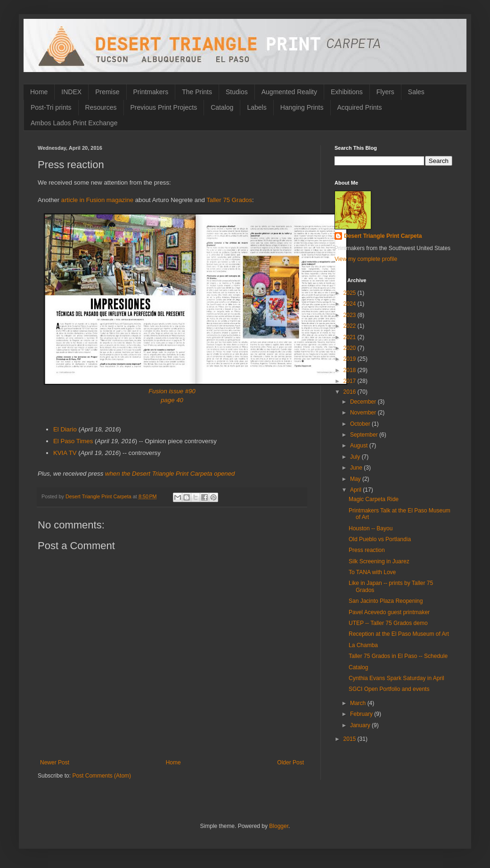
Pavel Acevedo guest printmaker (389, 612)
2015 (351, 739)
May (356, 479)
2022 (351, 326)
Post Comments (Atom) (102, 776)
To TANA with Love (372, 572)
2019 (351, 359)
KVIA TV (65, 453)
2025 (351, 293)
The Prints (197, 92)
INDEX (71, 92)
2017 (351, 381)
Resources (101, 107)
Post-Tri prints (51, 107)
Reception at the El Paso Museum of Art (399, 634)
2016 (351, 392)
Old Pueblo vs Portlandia (380, 539)
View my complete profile (366, 259)
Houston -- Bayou (371, 528)
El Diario (65, 429)
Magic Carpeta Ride (374, 499)
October (361, 424)
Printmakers (151, 92)
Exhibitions (347, 92)
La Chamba (363, 645)
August (360, 446)
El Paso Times (73, 441)
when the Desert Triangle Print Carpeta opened (170, 474)
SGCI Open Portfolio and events (389, 689)
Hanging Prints (302, 107)
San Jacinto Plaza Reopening (386, 601)
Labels (257, 107)
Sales (416, 92)
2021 (351, 337)
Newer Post (55, 763)
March (359, 703)
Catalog (222, 107)
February (362, 714)
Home (39, 92)
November (364, 413)
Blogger (279, 826)
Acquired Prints (360, 107)
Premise (107, 92)
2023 (351, 315)
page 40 (172, 400)
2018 (351, 370)
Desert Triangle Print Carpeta (383, 236)
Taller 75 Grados (229, 200)
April (356, 490)
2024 (351, 304)
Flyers (385, 92)
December (364, 402)
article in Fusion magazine (97, 200)
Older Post (290, 763)
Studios (237, 92)
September (365, 435)
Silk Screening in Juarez (379, 561)
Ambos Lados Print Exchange (74, 123)
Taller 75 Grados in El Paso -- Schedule (398, 656)
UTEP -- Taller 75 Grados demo (388, 623)
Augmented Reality (289, 92)
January (361, 725)
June (357, 468)
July (356, 457)
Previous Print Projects (164, 107)
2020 (351, 348)
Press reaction (367, 550)
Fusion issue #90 (172, 391)
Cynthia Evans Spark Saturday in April (396, 678)
